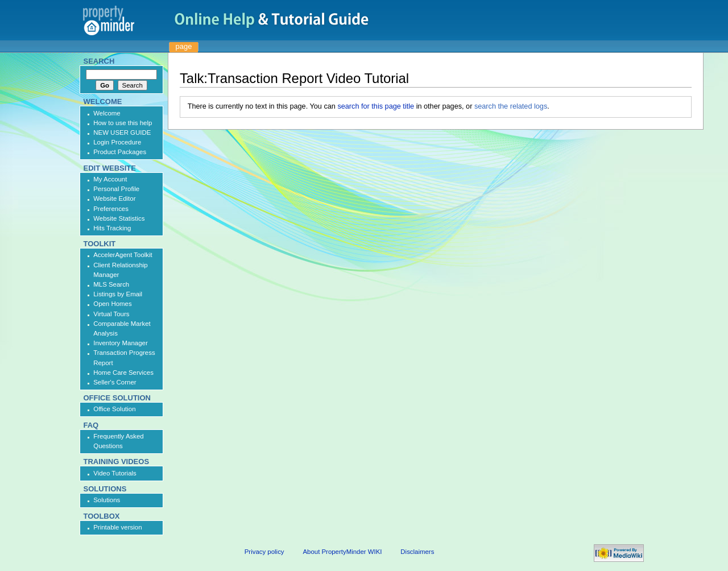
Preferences (111, 209)
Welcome (107, 113)
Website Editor (114, 198)
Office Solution (114, 409)
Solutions (107, 500)
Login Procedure (117, 142)
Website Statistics (119, 218)
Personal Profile (116, 189)
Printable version (117, 527)
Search (99, 61)
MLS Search (111, 284)
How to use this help (123, 123)
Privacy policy (264, 552)
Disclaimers (417, 552)
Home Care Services (123, 373)
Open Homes (112, 304)
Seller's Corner (115, 382)
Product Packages (120, 152)
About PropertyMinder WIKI (342, 552)
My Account (110, 179)
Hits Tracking (112, 228)
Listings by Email (118, 294)
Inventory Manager (121, 343)
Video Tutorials (115, 473)
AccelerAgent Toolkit (123, 255)
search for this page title (376, 106)
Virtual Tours (111, 314)
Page (184, 46)
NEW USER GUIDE (122, 133)
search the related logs (511, 106)
